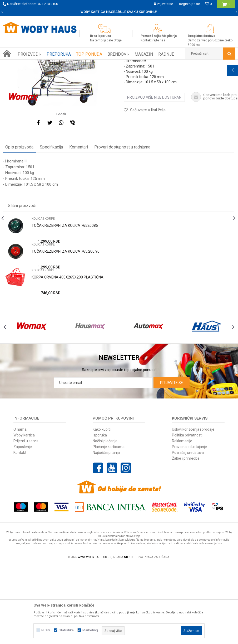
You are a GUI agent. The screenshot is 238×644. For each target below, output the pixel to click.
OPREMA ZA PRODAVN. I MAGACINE (77, 64)
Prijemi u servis (26, 487)
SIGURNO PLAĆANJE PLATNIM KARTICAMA (119, 12)
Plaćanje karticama (109, 493)
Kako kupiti (102, 475)
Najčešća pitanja (106, 499)
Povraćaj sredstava (188, 499)
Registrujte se (189, 4)
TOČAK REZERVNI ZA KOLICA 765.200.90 (66, 297)
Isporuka (100, 481)
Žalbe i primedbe (186, 504)
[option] (119, 12)
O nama (20, 475)
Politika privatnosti (187, 481)
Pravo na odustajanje (189, 493)
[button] (210, 54)
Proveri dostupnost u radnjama (122, 193)
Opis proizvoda (19, 193)
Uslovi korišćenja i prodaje (193, 475)
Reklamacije (182, 487)
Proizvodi (40, 64)
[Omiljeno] (208, 4)
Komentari (79, 193)
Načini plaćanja (105, 487)
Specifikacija (51, 193)
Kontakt (20, 499)
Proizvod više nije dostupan (154, 157)
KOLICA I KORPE (118, 64)
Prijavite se (172, 429)
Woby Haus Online (16, 64)
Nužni (46, 630)
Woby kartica (24, 481)
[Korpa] (226, 6)
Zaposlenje (23, 493)
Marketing (90, 630)
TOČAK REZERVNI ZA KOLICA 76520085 (65, 272)
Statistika (66, 630)
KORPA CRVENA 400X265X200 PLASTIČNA (68, 323)
